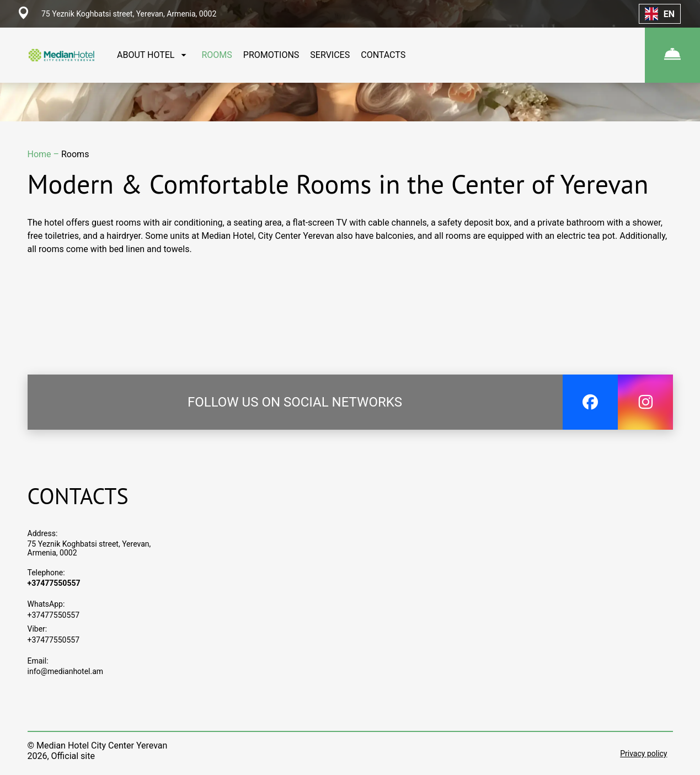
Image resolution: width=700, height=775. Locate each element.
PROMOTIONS (271, 55)
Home (41, 154)
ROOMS (217, 55)
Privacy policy (643, 753)
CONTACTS (383, 55)
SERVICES (330, 55)
